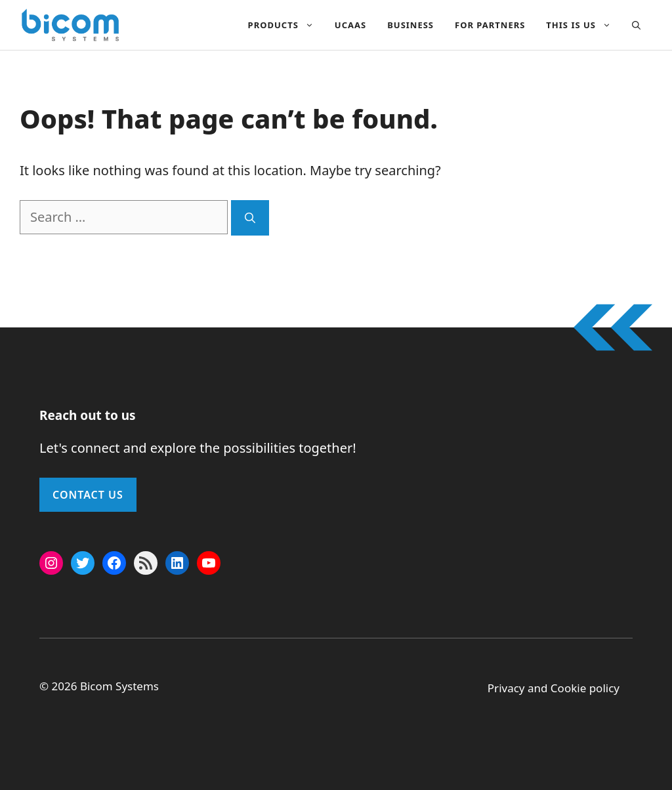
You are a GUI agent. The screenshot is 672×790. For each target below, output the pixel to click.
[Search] (250, 218)
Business (410, 25)
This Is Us (584, 25)
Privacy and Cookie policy (554, 688)
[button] (636, 25)
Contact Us (88, 495)
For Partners (490, 25)
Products (286, 25)
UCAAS (350, 25)
